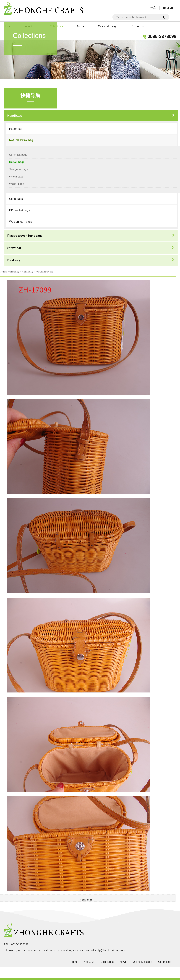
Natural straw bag (45, 271)
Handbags (15, 271)
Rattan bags (28, 271)
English (168, 8)
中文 (153, 8)
